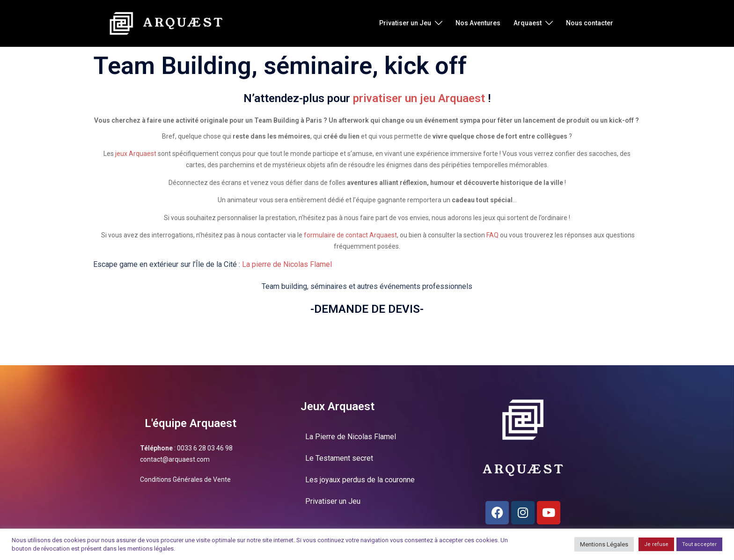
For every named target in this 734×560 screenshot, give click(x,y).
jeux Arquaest (136, 154)
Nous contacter (590, 23)
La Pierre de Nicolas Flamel (351, 437)
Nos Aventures (478, 23)
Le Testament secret (339, 458)
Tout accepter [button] (699, 544)
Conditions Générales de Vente (185, 479)
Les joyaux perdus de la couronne (360, 480)
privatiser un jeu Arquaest (419, 98)
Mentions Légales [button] (604, 544)
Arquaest (528, 23)
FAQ (492, 235)
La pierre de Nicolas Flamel (287, 264)
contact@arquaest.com (175, 459)
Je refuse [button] (656, 544)
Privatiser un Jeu (405, 23)
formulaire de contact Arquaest (350, 235)
